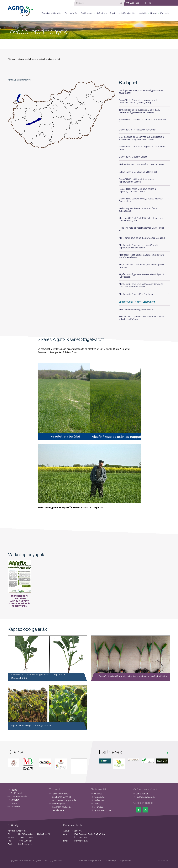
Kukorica (98, 794)
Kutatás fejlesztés (127, 13)
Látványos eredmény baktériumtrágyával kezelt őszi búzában (141, 92)
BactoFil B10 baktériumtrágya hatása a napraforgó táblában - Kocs (137, 190)
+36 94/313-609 (25, 837)
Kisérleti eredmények (106, 13)
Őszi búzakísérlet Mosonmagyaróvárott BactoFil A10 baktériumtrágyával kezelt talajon (141, 138)
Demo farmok (142, 794)
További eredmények (145, 797)
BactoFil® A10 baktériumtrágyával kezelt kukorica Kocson (142, 148)
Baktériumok (87, 13)
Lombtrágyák (58, 804)
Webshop (133, 3)
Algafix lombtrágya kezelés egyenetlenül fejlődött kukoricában (142, 276)
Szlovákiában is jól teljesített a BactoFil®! (138, 172)
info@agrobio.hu (25, 844)
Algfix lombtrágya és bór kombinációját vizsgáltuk (142, 238)
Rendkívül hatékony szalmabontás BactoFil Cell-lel (142, 229)
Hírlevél (154, 13)
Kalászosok (99, 800)
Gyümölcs (99, 807)
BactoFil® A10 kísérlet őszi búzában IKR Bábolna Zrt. (142, 121)
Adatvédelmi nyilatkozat (90, 860)
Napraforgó (99, 797)
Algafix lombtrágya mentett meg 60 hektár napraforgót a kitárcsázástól (139, 246)
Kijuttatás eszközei (103, 810)
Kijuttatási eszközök (62, 807)
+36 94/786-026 (25, 841)
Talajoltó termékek (61, 794)
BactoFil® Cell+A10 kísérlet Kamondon (138, 130)
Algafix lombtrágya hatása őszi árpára (136, 294)
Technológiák (71, 13)
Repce (97, 804)
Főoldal (14, 790)
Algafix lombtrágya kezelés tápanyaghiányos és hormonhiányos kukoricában (141, 285)
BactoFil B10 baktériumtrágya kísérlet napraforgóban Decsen (137, 180)
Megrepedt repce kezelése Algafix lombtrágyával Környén (141, 266)
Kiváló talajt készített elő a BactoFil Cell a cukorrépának (138, 210)
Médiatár (143, 13)
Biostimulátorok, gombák (64, 800)
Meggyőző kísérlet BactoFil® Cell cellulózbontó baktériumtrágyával (141, 219)
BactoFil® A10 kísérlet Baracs (133, 157)
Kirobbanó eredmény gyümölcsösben (137, 309)
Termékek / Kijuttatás (51, 13)
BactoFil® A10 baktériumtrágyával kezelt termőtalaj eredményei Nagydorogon (138, 101)
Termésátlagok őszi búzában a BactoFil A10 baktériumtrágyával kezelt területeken (140, 111)
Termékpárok (58, 810)
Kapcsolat (165, 13)
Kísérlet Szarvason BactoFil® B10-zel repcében (141, 164)
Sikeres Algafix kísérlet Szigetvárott (137, 302)
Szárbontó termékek (62, 797)
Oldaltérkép (110, 860)
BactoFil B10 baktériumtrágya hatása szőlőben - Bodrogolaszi (142, 200)
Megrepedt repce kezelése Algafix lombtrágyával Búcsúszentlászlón (141, 256)
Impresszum (125, 860)
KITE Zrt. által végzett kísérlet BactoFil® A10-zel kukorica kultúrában (141, 318)
